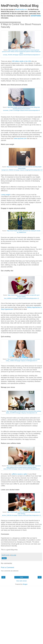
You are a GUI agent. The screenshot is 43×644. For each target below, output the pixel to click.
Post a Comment (7, 567)
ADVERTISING (36, 16)
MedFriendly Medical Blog (20, 6)
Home (21, 577)
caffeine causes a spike (19, 474)
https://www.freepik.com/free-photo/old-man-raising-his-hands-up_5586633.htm (24, 232)
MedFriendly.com (21, 9)
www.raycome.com (20, 138)
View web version (21, 581)
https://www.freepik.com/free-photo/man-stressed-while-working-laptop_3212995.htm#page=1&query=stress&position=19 (24, 412)
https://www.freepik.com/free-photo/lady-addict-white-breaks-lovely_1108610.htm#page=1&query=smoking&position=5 (23, 360)
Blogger (25, 584)
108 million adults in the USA (21, 61)
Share (4, 558)
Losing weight (6, 195)
